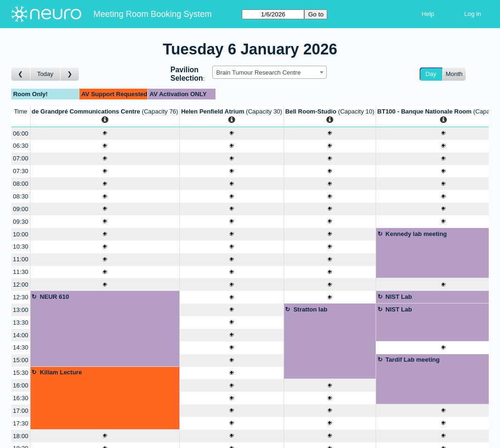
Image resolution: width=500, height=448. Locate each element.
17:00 (21, 411)
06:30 (21, 146)
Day (431, 74)
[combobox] (269, 72)
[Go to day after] (70, 74)
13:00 (21, 310)
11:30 (21, 272)
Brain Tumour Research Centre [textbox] (259, 72)
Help (428, 14)
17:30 (21, 423)
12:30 (21, 297)
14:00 (21, 335)
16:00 (21, 385)
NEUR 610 (54, 297)
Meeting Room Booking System (153, 14)
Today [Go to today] (45, 74)
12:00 (21, 285)
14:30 (21, 347)
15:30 (21, 373)
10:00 (21, 234)
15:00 (21, 360)
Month (454, 74)
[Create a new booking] (105, 133)
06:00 (21, 133)
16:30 (21, 398)
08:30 (21, 196)
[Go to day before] (21, 74)
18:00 (21, 436)
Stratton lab (310, 309)
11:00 (21, 259)
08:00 (21, 184)
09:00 (21, 209)
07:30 (21, 171)
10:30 (21, 247)
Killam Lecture (61, 372)
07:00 (21, 158)
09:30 (21, 222)
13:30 (21, 323)
